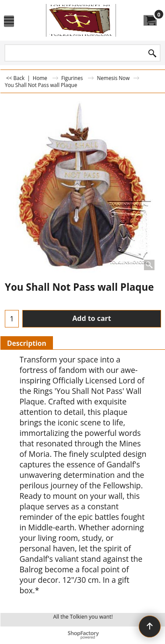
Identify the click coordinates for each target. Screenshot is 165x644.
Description (27, 343)
